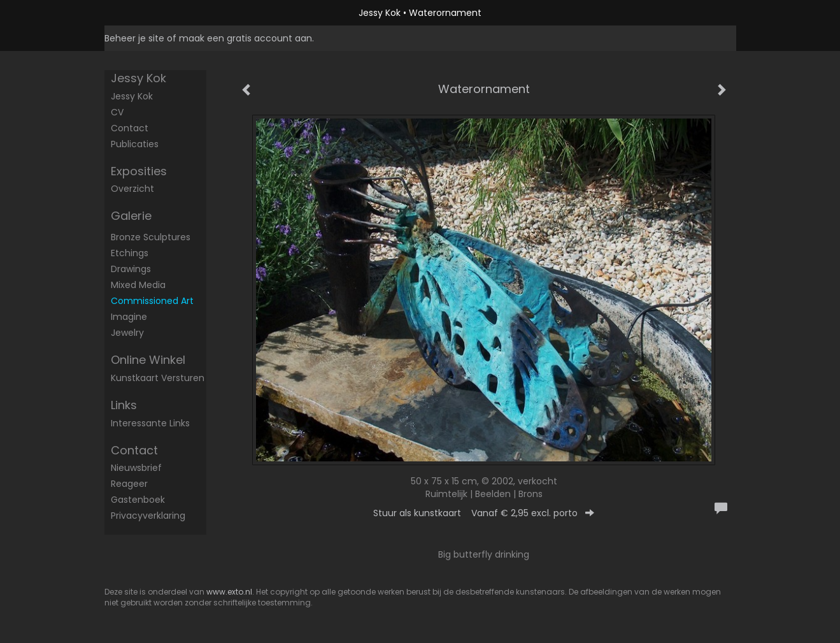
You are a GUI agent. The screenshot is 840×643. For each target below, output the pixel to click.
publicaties (135, 144)
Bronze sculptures (151, 237)
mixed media (138, 285)
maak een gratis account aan (246, 38)
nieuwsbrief (136, 468)
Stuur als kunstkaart (484, 513)
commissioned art (152, 301)
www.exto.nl (229, 592)
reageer (129, 484)
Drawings (131, 269)
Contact (130, 128)
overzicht (132, 189)
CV (117, 112)
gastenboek (138, 500)
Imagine (129, 317)
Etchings (130, 253)
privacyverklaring (148, 516)
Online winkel (148, 360)
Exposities (139, 171)
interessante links (150, 423)
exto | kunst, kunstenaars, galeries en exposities (140, 13)
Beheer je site (134, 38)
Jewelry (127, 333)
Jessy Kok (380, 13)
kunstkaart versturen (158, 378)
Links (124, 405)
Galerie (131, 216)
